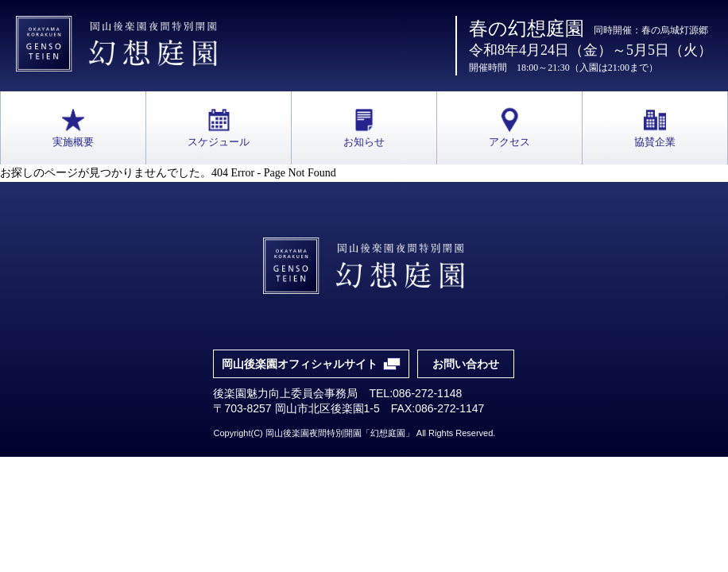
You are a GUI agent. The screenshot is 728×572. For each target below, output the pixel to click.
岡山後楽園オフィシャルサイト (300, 364)
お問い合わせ (466, 364)
